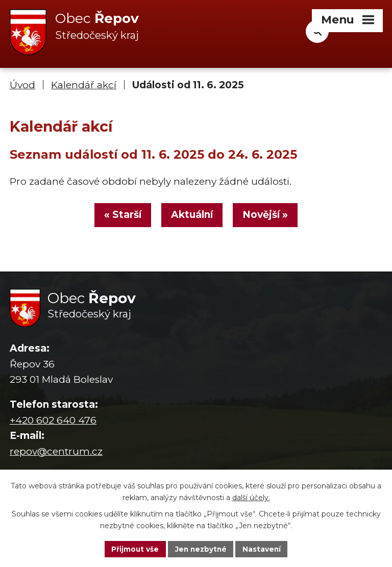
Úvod (22, 85)
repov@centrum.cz (56, 452)
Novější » (267, 216)
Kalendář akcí (84, 85)
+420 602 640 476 (53, 422)
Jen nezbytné (201, 549)
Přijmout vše (134, 549)
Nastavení (263, 549)
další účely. (251, 497)
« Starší (121, 216)
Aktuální (192, 216)
